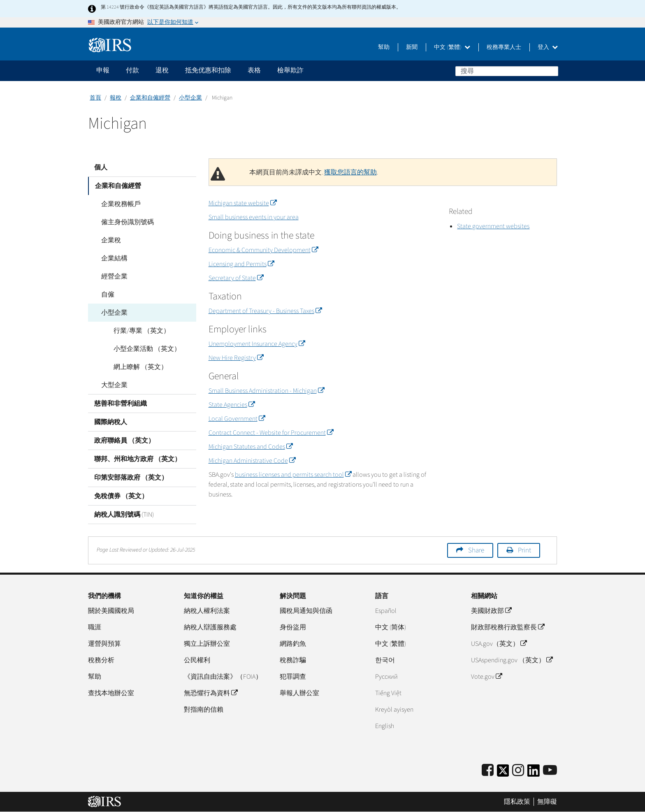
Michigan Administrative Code (252, 461)
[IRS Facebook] (488, 771)
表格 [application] (254, 70)
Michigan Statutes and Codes (251, 447)
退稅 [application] (162, 70)
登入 (548, 47)
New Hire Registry (236, 358)
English (385, 726)
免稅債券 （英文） (121, 496)
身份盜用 (293, 627)
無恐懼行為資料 (211, 693)
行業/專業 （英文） (141, 331)
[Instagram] (518, 771)
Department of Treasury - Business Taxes (265, 311)
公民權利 (197, 660)
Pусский (386, 677)
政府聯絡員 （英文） (124, 441)
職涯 (95, 627)
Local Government (237, 419)
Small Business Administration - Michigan (266, 391)
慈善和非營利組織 (121, 404)
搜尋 (552, 71)
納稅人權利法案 (207, 611)
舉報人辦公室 (299, 693)
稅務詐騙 (293, 660)
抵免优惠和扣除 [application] (208, 70)
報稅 (116, 98)
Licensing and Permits (241, 264)
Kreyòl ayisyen (394, 710)
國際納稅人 (111, 422)
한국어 (385, 660)
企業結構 (114, 258)
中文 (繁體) (452, 47)
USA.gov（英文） (499, 644)
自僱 (107, 295)
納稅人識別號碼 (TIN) (124, 515)
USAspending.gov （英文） (512, 660)
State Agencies (232, 405)
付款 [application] (132, 70)
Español (386, 611)
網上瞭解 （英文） (140, 367)
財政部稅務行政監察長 (508, 627)
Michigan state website (242, 203)
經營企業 (114, 276)
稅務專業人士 (504, 47)
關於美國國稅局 (111, 611)
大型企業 (114, 385)
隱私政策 (517, 802)
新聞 (412, 47)
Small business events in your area (254, 217)
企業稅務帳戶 (120, 204)
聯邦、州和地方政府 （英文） (138, 459)
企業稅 (110, 240)
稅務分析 (101, 660)
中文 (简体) (391, 627)
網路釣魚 (293, 644)
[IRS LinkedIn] (534, 773)
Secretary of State (236, 278)
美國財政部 (491, 611)
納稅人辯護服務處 (210, 627)
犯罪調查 (293, 677)
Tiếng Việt (388, 693)
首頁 (95, 98)
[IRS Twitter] (503, 773)
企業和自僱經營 (150, 98)
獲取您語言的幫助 (350, 172)
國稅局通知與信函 (306, 611)
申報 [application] (103, 70)
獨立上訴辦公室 (207, 644)
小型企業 (190, 98)
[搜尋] (507, 71)
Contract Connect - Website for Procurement (271, 433)
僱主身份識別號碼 (127, 222)
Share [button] (476, 550)
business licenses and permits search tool (293, 475)
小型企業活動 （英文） (146, 349)
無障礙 (547, 802)
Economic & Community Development (263, 250)
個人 (101, 167)
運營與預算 (104, 644)
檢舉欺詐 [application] (290, 70)
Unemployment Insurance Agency (257, 344)
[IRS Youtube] (550, 771)
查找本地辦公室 (111, 693)
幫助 (384, 47)
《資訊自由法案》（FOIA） (223, 677)
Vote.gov (486, 677)
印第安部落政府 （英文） (131, 478)
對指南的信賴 (204, 710)
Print (524, 550)
